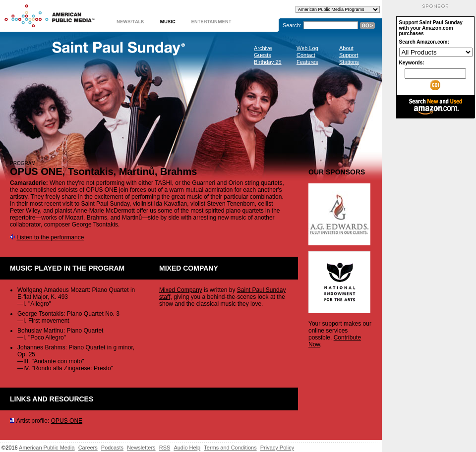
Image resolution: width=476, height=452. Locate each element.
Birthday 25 (268, 62)
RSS (165, 448)
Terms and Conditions (230, 448)
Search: (292, 25)
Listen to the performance (50, 237)
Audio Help (187, 448)
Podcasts (112, 448)
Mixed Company (181, 290)
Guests (263, 55)
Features (307, 62)
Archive (263, 48)
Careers (88, 448)
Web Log (307, 48)
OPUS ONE (67, 421)
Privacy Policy (277, 448)
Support (349, 55)
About (346, 48)
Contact (306, 55)
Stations (349, 62)
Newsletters (141, 448)
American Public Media (47, 448)
